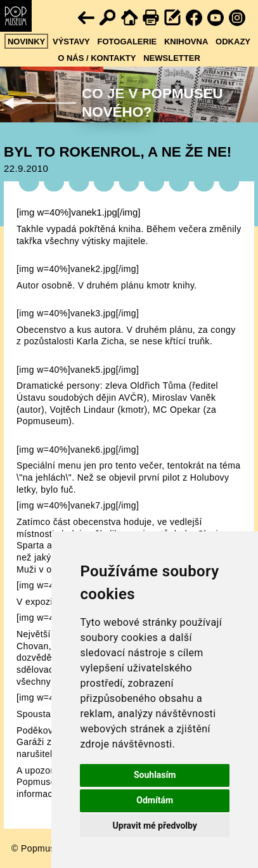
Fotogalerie (127, 42)
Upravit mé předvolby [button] (155, 826)
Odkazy (233, 42)
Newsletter (172, 58)
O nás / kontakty (97, 58)
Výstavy (71, 42)
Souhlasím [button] (155, 775)
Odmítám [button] (155, 800)
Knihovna (186, 42)
